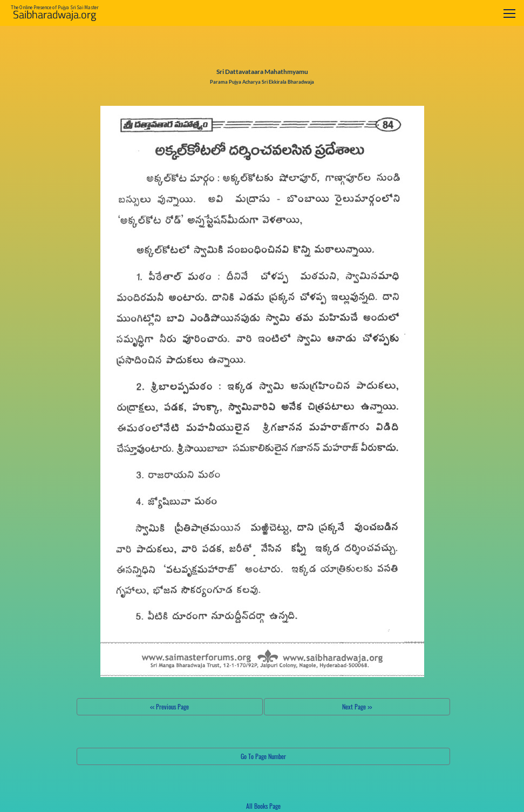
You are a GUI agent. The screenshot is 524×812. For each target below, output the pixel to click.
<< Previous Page (169, 706)
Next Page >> (357, 706)
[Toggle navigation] (509, 13)
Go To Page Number (263, 756)
